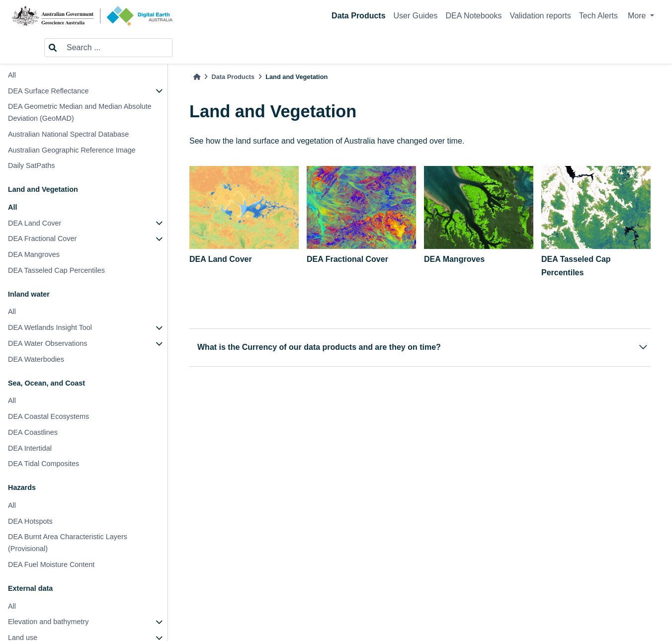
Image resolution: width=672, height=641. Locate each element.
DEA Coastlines (33, 432)
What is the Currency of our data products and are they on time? (423, 347)
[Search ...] (116, 48)
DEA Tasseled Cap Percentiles (56, 270)
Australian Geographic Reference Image (72, 150)
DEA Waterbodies (36, 359)
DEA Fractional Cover (42, 239)
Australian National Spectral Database (68, 134)
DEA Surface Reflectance (48, 91)
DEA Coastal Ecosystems (48, 416)
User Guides (416, 16)
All (12, 75)
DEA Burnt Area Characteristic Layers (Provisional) (68, 543)
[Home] (197, 77)
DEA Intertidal (30, 448)
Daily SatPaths (31, 165)
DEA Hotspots (30, 521)
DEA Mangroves (34, 254)
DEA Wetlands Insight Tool (50, 327)
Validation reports (540, 16)
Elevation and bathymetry (48, 622)
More (638, 16)
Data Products (358, 16)
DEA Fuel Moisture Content (51, 564)
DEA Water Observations (47, 343)
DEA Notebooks (473, 16)
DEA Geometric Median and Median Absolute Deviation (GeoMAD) (80, 112)
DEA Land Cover (35, 223)
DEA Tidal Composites (43, 464)
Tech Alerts (598, 16)
